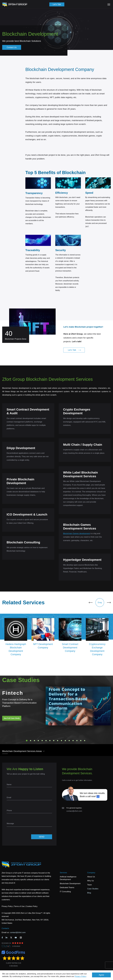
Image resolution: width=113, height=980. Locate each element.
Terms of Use (19, 906)
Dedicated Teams (67, 888)
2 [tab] (31, 741)
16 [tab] (85, 741)
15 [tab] (81, 741)
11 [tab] (65, 741)
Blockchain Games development (77, 534)
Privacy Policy (80, 976)
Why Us (90, 881)
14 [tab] (77, 741)
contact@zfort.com (74, 811)
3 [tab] (34, 741)
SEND (42, 837)
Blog (89, 893)
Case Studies (93, 889)
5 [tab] (42, 741)
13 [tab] (73, 741)
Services (63, 873)
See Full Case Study (12, 718)
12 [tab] (69, 741)
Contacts (5, 928)
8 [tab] (54, 741)
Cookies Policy (32, 906)
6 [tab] (46, 741)
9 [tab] (58, 741)
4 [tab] (38, 741)
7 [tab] (50, 741)
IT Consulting (65, 892)
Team (89, 885)
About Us (91, 877)
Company (91, 873)
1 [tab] (27, 741)
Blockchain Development (70, 884)
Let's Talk (57, 4)
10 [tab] (61, 741)
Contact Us (12, 47)
